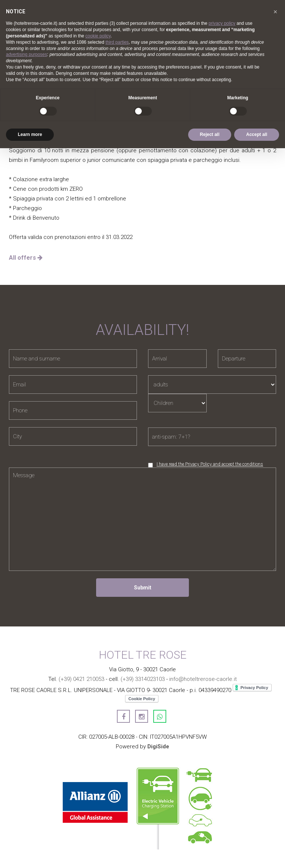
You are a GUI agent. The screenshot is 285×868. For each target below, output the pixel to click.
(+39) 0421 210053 (81, 679)
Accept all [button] (257, 134)
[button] (275, 12)
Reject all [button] (210, 134)
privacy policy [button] (222, 23)
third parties (117, 42)
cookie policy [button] (98, 36)
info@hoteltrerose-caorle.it (203, 679)
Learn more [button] (30, 134)
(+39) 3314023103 (143, 679)
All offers (26, 258)
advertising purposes (27, 54)
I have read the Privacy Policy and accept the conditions (210, 464)
